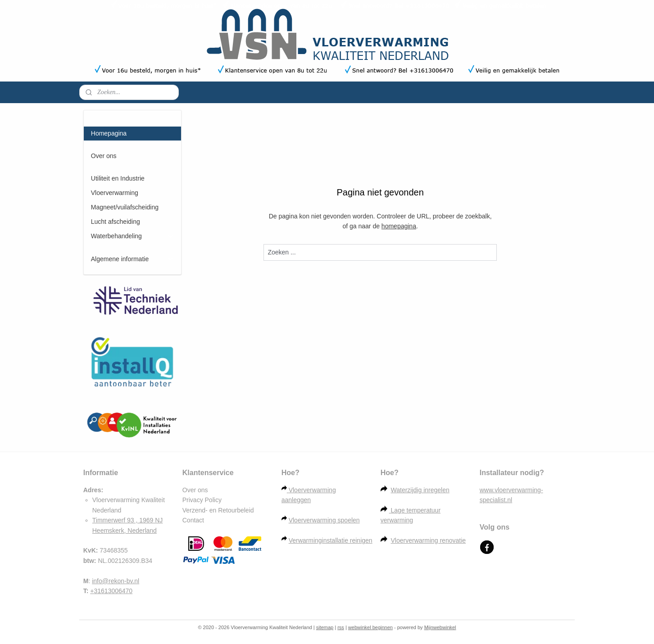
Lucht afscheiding (132, 222)
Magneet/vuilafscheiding (132, 207)
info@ (100, 581)
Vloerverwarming (132, 193)
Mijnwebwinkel (440, 627)
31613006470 (114, 591)
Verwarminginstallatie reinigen (331, 540)
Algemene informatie (132, 259)
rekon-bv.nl (124, 581)
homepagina (399, 226)
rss (341, 627)
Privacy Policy (202, 500)
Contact (193, 520)
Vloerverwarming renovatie (429, 540)
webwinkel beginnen (370, 627)
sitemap (325, 627)
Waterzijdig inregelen (420, 490)
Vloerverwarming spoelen (324, 520)
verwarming (397, 520)
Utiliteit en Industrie (132, 179)
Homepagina (109, 133)
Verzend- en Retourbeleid (218, 510)
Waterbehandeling (132, 236)
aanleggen (296, 500)
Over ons (104, 156)
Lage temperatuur (416, 510)
